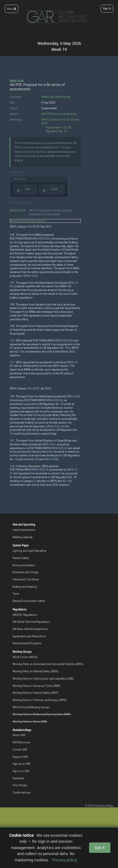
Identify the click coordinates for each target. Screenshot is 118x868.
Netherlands (63, 97)
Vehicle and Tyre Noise (26, 580)
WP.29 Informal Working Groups (31, 707)
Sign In (107, 9)
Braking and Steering (25, 587)
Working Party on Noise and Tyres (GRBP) (37, 686)
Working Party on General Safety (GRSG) (36, 671)
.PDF (28, 189)
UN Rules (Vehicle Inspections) (30, 629)
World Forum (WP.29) (25, 657)
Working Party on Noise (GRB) (30, 722)
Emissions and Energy (25, 572)
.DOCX (54, 189)
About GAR (19, 735)
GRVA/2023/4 (18, 210)
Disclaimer (18, 778)
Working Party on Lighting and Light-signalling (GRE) (43, 679)
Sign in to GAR (21, 771)
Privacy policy (65, 860)
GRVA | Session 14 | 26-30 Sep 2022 (60, 122)
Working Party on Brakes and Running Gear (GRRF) (42, 714)
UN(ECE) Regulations (25, 615)
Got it (100, 847)
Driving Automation (24, 565)
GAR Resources (21, 742)
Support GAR (20, 757)
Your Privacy (20, 785)
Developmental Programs (27, 643)
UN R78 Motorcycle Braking (59, 114)
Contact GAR (20, 750)
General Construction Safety (29, 601)
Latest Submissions (24, 530)
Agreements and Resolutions (29, 636)
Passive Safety (21, 558)
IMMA (45, 97)
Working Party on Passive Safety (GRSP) (36, 693)
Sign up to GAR (21, 764)
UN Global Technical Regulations (31, 622)
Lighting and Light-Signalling (29, 551)
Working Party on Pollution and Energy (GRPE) (40, 700)
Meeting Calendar (23, 537)
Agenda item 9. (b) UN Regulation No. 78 (59, 129)
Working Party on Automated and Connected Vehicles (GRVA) (48, 664)
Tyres (16, 594)
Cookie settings (22, 793)
